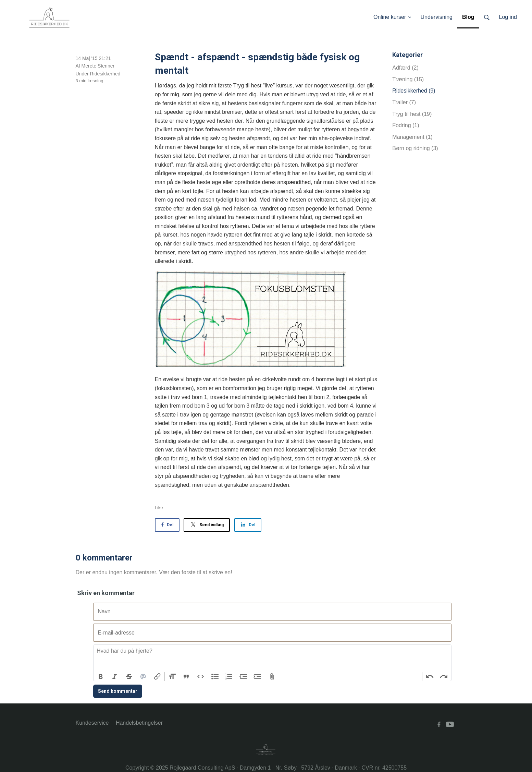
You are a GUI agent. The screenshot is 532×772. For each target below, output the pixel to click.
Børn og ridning (415, 148)
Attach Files (272, 677)
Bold (101, 677)
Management (412, 137)
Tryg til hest (412, 114)
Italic (115, 677)
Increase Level (258, 677)
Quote (186, 677)
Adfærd (405, 68)
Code (201, 677)
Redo (444, 677)
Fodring (406, 125)
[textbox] (272, 659)
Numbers (229, 677)
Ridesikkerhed (105, 74)
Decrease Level (243, 677)
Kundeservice (92, 723)
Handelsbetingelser (139, 723)
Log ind (508, 17)
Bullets (215, 677)
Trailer (404, 102)
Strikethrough (129, 677)
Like (159, 508)
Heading (172, 677)
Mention (143, 677)
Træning (408, 79)
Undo (430, 677)
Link (158, 677)
